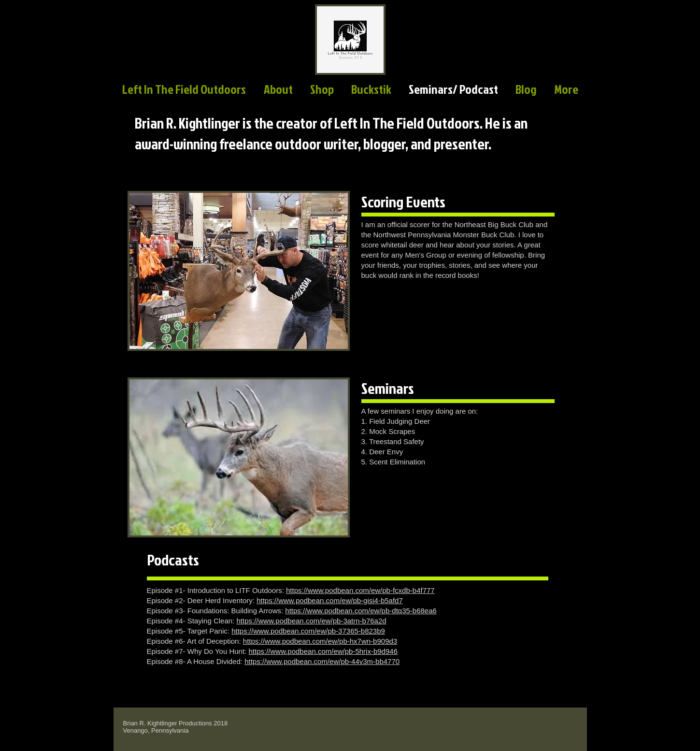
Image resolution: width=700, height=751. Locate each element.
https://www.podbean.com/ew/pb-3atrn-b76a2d (311, 621)
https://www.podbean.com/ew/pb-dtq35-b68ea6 (361, 611)
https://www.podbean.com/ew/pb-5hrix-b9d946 (323, 651)
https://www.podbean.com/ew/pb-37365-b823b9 (308, 631)
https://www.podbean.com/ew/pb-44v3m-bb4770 (322, 661)
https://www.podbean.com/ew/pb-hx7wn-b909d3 (320, 641)
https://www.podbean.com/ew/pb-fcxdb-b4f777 (360, 590)
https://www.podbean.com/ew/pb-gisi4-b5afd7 (330, 600)
